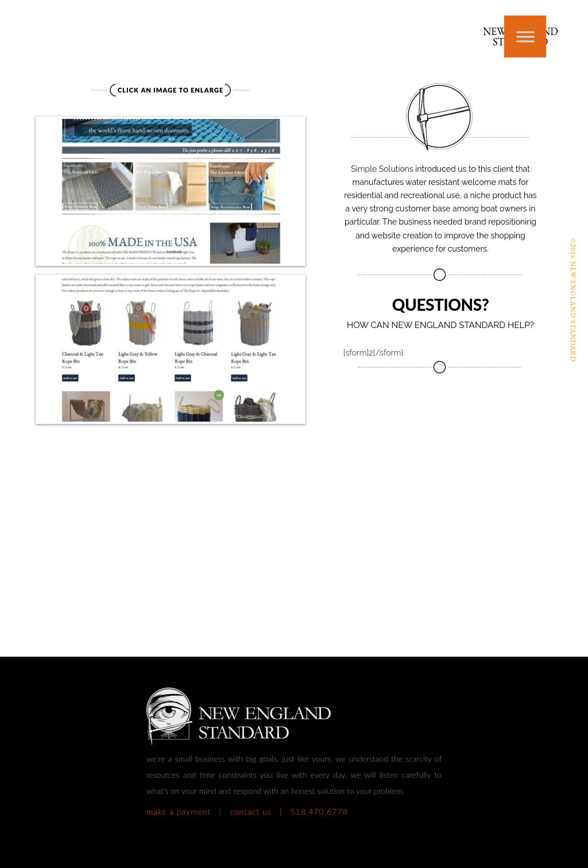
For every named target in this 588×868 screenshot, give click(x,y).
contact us (250, 811)
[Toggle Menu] (525, 36)
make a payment (179, 811)
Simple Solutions (383, 169)
